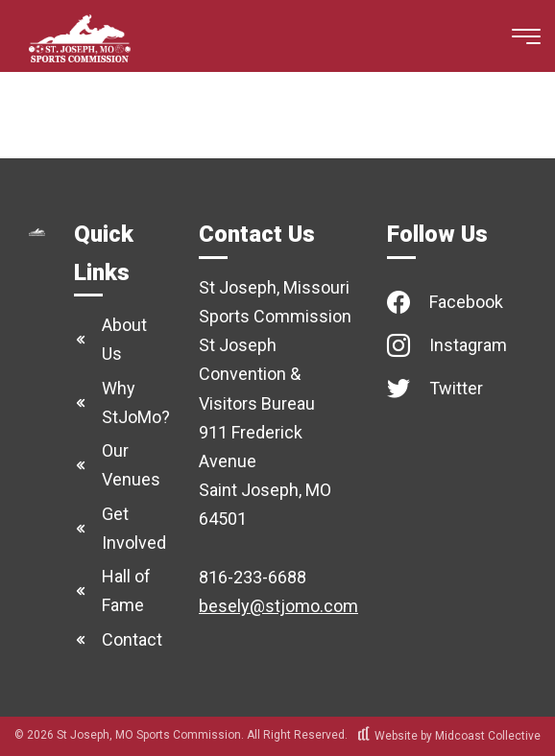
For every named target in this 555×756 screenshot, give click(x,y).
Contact (132, 639)
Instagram (468, 345)
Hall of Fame (126, 591)
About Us (124, 339)
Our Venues (131, 465)
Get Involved (134, 528)
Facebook (466, 302)
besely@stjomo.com (278, 606)
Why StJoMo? (136, 402)
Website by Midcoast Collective (449, 736)
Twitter (456, 388)
